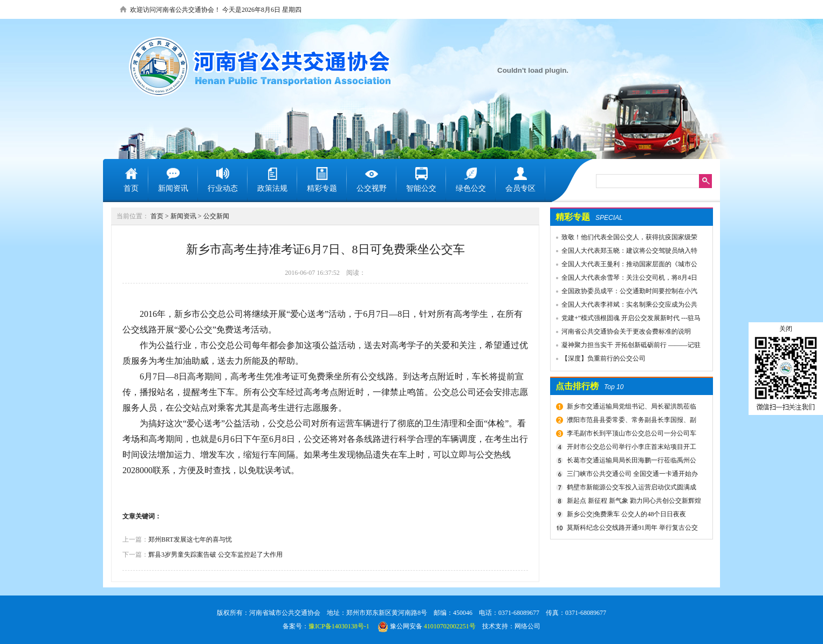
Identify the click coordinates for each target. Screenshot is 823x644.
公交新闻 (216, 216)
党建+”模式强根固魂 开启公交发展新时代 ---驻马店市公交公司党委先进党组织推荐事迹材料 (626, 320)
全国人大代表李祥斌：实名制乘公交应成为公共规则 (624, 306)
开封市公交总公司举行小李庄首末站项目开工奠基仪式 (630, 448)
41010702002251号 (450, 626)
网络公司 (527, 626)
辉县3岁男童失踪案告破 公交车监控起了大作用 (215, 555)
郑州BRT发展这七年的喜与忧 (190, 539)
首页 (157, 216)
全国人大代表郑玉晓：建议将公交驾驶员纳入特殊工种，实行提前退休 (624, 252)
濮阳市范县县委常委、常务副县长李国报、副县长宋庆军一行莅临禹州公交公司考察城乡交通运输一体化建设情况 (632, 421)
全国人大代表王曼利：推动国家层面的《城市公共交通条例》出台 (624, 266)
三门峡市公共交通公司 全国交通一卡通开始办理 (631, 475)
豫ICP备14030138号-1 (339, 626)
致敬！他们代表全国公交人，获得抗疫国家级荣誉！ (624, 239)
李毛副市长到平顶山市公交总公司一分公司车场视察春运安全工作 (630, 435)
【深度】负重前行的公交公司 (603, 358)
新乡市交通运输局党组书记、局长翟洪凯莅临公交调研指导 (630, 408)
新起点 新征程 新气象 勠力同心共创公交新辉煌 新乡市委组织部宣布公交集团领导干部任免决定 (633, 502)
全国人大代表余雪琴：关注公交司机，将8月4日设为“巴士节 (624, 279)
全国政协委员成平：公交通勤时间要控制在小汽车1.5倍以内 (624, 293)
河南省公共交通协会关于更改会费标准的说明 (626, 331)
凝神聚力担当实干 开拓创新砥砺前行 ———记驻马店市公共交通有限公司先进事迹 (626, 347)
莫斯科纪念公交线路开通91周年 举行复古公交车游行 (631, 529)
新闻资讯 (183, 216)
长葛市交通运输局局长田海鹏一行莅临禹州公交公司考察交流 (630, 462)
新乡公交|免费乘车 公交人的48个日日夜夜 (626, 514)
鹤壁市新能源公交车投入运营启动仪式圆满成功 (630, 489)
